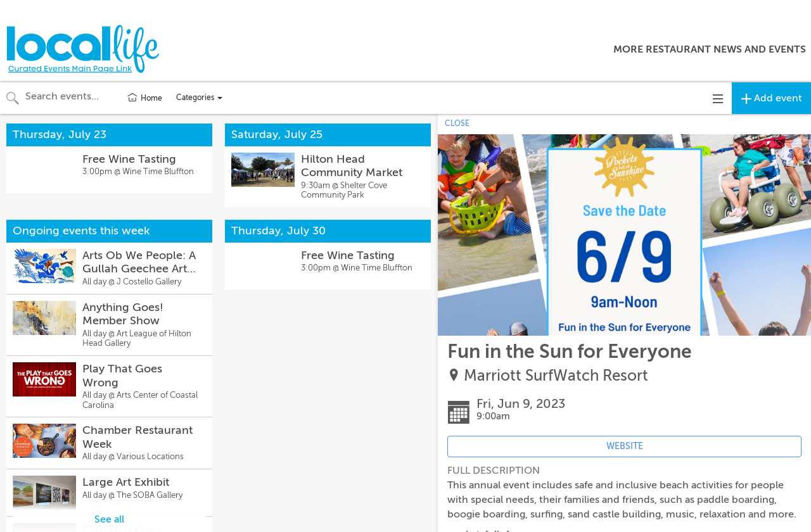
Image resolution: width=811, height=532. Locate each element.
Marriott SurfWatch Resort (556, 376)
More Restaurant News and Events (710, 49)
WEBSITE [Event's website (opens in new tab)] (625, 446)
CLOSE (457, 123)
